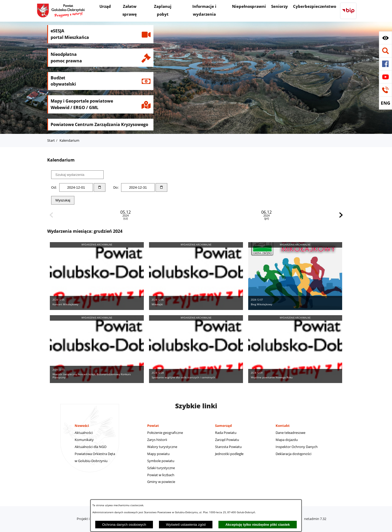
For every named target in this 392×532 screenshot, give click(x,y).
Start (51, 140)
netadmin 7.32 (315, 519)
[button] (385, 38)
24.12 (309, 215)
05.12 (83, 215)
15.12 (252, 215)
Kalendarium (69, 140)
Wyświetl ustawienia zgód (186, 525)
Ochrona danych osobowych (124, 525)
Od (54, 187)
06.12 (140, 215)
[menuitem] (105, 7)
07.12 (196, 215)
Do (115, 187)
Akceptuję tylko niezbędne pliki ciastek (258, 525)
